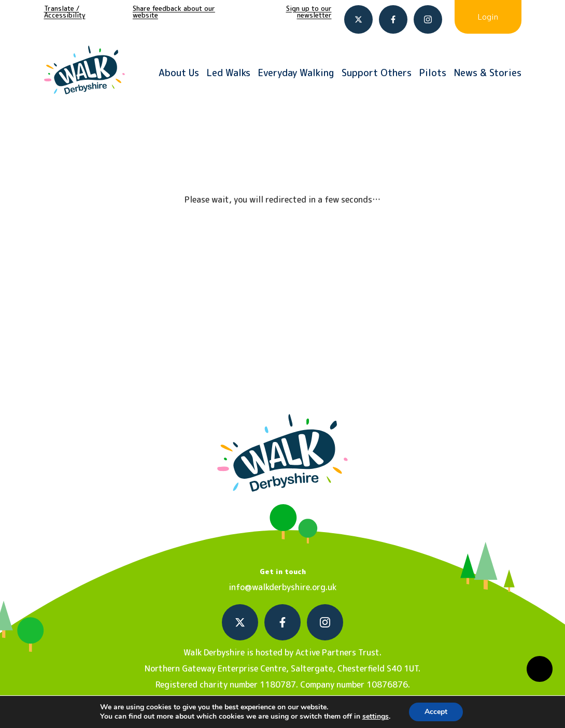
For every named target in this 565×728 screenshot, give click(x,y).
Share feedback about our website (174, 12)
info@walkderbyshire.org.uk (282, 587)
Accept (436, 712)
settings (376, 717)
